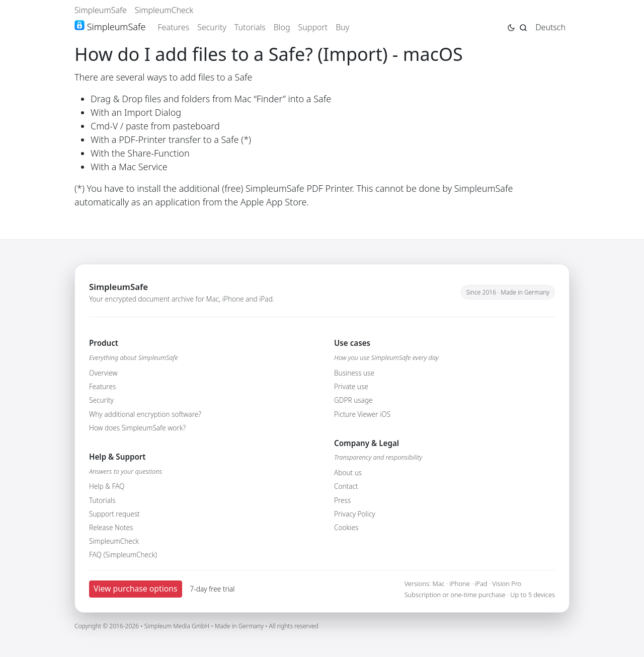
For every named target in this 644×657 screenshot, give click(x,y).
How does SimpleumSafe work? (137, 428)
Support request (114, 514)
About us (348, 472)
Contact (346, 486)
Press (342, 500)
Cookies (346, 527)
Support (313, 27)
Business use (354, 373)
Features (173, 27)
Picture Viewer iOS (362, 414)
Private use (351, 386)
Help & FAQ (107, 486)
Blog (282, 27)
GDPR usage (353, 400)
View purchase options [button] (136, 589)
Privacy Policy (355, 514)
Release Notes (111, 527)
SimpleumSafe (101, 10)
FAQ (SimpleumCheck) (123, 555)
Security (212, 27)
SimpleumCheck (164, 10)
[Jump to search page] (523, 27)
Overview (103, 373)
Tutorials (250, 27)
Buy (342, 27)
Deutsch (550, 27)
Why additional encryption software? (145, 414)
